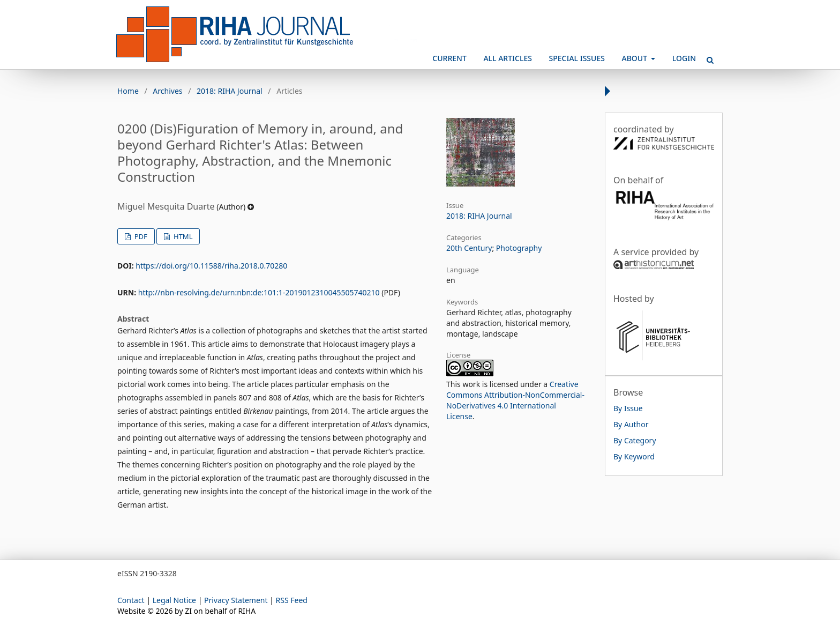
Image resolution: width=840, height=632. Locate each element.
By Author (631, 424)
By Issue (628, 408)
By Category (635, 440)
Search (707, 56)
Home (128, 91)
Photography (519, 248)
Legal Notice (174, 600)
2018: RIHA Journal (230, 91)
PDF (140, 236)
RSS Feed (292, 600)
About (636, 58)
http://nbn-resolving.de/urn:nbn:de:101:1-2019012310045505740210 (259, 292)
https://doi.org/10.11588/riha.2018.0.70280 (211, 266)
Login (684, 58)
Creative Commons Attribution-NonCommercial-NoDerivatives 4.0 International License (515, 400)
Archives (167, 91)
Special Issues (577, 58)
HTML (182, 236)
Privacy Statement (236, 600)
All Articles (507, 58)
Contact (131, 600)
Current (449, 58)
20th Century (469, 248)
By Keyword (634, 456)
